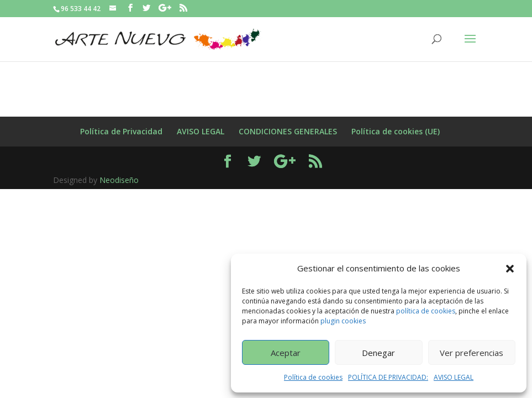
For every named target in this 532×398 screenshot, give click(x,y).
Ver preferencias (472, 353)
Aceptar (286, 353)
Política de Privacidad (121, 131)
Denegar (378, 353)
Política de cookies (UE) (396, 131)
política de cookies (426, 311)
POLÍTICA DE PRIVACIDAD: (388, 377)
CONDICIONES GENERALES (288, 131)
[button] (510, 269)
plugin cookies (343, 321)
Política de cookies (313, 377)
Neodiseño (119, 180)
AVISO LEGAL (454, 377)
